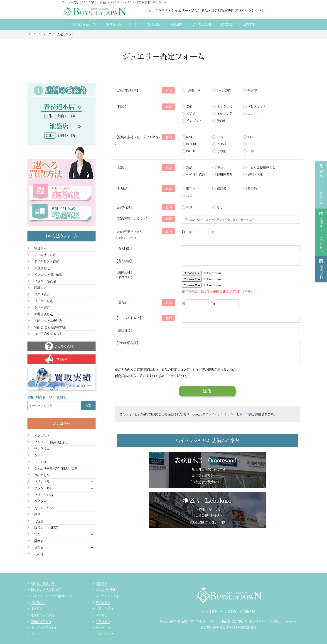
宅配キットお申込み (48, 321)
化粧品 (39, 521)
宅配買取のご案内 (43, 615)
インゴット (42, 436)
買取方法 (227, 24)
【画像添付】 (125, 275)
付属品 (146, 189)
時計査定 (41, 288)
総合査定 (41, 248)
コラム (35, 634)
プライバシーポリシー (221, 414)
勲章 (37, 515)
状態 (146, 167)
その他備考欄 (127, 343)
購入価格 (124, 261)
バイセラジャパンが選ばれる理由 (53, 596)
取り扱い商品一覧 (84, 24)
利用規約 (246, 414)
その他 (39, 554)
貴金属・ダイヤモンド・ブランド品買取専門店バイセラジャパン (223, 621)
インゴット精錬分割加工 (51, 442)
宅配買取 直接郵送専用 (50, 327)
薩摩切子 (41, 541)
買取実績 (154, 24)
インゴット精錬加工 (44, 628)
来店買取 (37, 609)
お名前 (146, 302)
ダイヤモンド (43, 475)
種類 (146, 107)
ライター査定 (44, 301)
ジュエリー (42, 462)
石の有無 (146, 207)
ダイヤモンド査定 (47, 261)
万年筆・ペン (44, 508)
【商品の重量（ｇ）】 (145, 234)
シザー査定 (42, 307)
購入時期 (124, 248)
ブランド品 (42, 482)
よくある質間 (202, 24)
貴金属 (39, 548)
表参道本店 (59, 107)
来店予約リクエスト (48, 334)
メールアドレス (146, 318)
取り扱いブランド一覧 (122, 24)
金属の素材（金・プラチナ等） (146, 137)
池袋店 (59, 126)
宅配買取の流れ (41, 621)
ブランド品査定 (45, 281)
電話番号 (124, 330)
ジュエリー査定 (45, 255)
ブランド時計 (44, 488)
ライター (41, 501)
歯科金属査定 (44, 314)
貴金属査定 (42, 268)
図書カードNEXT (46, 528)
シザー (39, 455)
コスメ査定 (42, 294)
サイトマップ (105, 634)
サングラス (42, 449)
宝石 (37, 534)
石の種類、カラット (146, 219)
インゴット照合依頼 (48, 275)
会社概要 (249, 24)
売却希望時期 (146, 90)
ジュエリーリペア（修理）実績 (56, 469)
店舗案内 (176, 24)
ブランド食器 (44, 495)
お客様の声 (38, 602)
